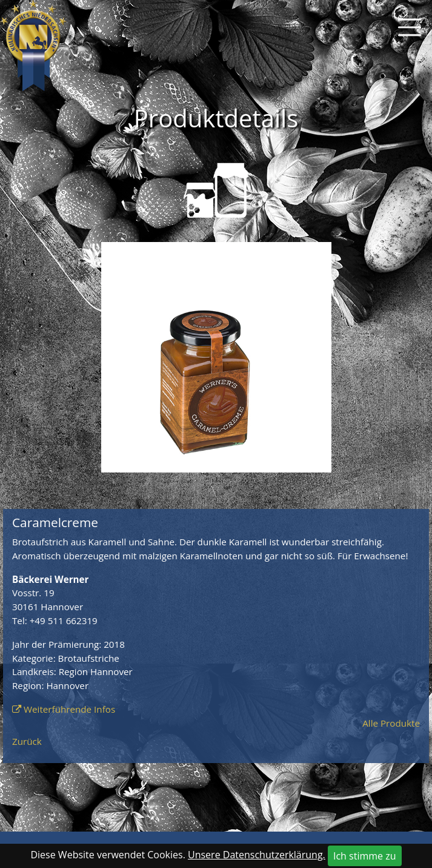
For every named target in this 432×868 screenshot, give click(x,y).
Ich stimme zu (365, 856)
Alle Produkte (391, 723)
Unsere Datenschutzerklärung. (257, 855)
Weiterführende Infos (69, 709)
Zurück (27, 741)
